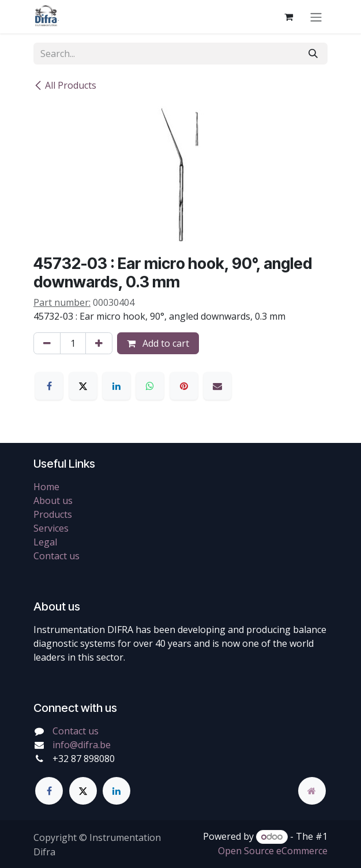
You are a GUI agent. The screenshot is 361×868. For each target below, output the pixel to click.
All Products (65, 85)
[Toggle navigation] (316, 17)
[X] (83, 386)
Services (51, 528)
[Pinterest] (184, 386)
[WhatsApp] (150, 386)
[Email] (217, 386)
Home (46, 487)
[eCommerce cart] (288, 17)
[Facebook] (49, 386)
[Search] (313, 54)
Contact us (57, 556)
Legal (45, 542)
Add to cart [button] (158, 343)
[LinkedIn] (116, 386)
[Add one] (99, 343)
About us (53, 501)
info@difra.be (82, 745)
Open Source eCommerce (273, 851)
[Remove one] (47, 343)
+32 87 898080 (84, 759)
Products (53, 514)
